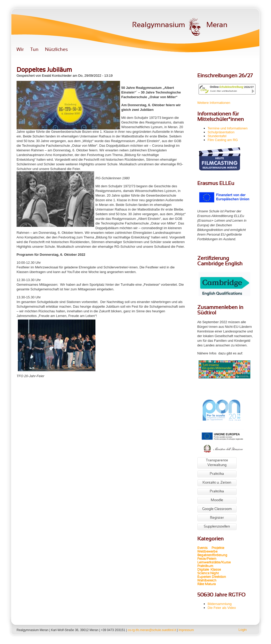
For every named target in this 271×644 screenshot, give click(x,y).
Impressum (186, 630)
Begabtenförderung (212, 555)
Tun (34, 50)
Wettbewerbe (208, 552)
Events (202, 548)
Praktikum (205, 566)
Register (217, 518)
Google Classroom (217, 509)
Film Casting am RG (223, 140)
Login (243, 630)
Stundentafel (217, 136)
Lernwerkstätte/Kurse (214, 563)
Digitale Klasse (209, 570)
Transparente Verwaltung (217, 463)
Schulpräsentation (221, 132)
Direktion (219, 577)
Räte (201, 584)
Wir (20, 50)
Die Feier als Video (222, 608)
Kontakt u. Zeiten (217, 483)
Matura (210, 584)
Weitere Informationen (214, 103)
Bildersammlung (220, 604)
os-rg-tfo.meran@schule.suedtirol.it (152, 630)
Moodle (217, 500)
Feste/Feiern (207, 559)
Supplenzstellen (217, 527)
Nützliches (56, 50)
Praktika (217, 474)
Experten (204, 577)
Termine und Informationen (228, 128)
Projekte (219, 548)
